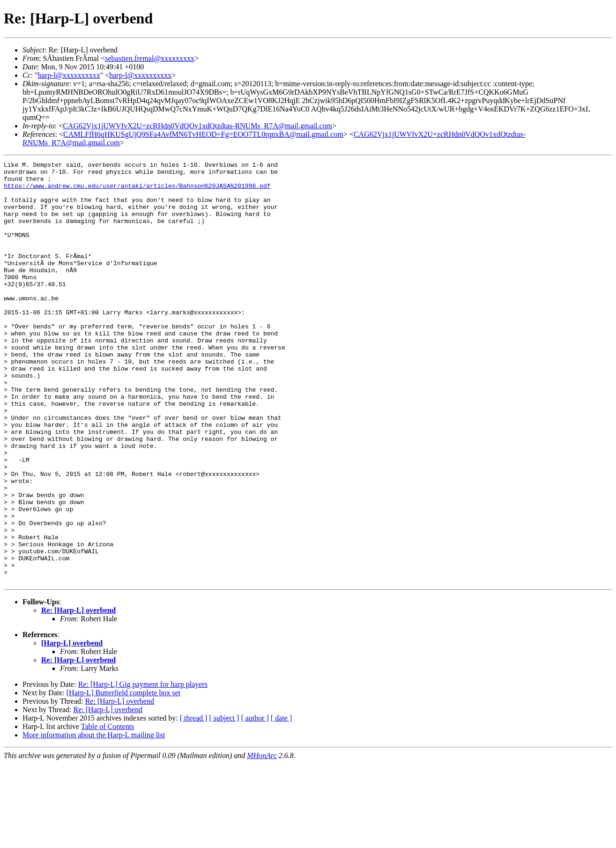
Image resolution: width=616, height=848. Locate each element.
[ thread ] (194, 802)
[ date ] (281, 802)
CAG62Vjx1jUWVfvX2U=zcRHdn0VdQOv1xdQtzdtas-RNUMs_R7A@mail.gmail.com (197, 126)
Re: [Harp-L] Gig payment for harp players (143, 769)
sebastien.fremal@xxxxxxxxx (150, 58)
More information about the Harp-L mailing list (94, 819)
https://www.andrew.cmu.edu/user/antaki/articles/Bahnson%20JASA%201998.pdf (137, 191)
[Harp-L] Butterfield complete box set (123, 777)
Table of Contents (108, 811)
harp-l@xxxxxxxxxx (69, 75)
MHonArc (262, 840)
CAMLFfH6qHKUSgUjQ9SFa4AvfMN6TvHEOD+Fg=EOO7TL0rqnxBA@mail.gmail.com (203, 134)
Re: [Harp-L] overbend (78, 695)
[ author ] (255, 802)
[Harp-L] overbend (72, 727)
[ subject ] (224, 802)
